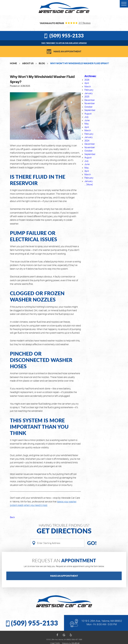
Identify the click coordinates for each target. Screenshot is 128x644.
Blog (42, 63)
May (87, 124)
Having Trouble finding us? (64, 529)
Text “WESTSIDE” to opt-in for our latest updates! (64, 43)
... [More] (89, 185)
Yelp (71, 635)
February (89, 90)
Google (64, 635)
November (90, 103)
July (86, 117)
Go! (92, 543)
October (88, 107)
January (88, 93)
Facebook (57, 635)
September (90, 110)
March (88, 87)
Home (13, 63)
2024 (87, 141)
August (88, 114)
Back (12, 517)
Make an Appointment (67, 51)
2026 (87, 80)
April (87, 83)
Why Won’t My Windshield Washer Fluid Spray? (80, 63)
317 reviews (85, 23)
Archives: (90, 76)
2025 (87, 97)
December (90, 100)
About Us (28, 63)
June (87, 120)
